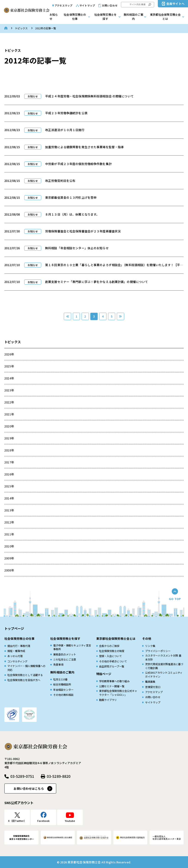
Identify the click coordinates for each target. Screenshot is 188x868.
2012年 (9, 522)
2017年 (9, 462)
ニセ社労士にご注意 (65, 659)
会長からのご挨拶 (109, 646)
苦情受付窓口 (153, 687)
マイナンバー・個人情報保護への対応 (26, 668)
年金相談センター (63, 690)
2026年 (9, 354)
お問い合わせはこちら (29, 788)
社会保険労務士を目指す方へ (24, 680)
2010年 (9, 546)
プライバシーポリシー (158, 651)
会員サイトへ (175, 4)
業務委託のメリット (65, 654)
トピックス (21, 28)
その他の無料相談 (63, 695)
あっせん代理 (15, 656)
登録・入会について (110, 656)
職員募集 (150, 682)
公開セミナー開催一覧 (112, 686)
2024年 (9, 378)
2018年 (9, 450)
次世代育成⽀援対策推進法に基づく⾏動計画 (164, 666)
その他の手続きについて (113, 661)
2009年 (9, 558)
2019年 (9, 438)
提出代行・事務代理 (19, 646)
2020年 (9, 426)
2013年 (9, 510)
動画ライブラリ (108, 700)
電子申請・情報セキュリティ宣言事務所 (72, 647)
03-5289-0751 (22, 776)
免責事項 (58, 664)
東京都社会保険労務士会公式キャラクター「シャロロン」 (118, 693)
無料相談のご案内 (134, 17)
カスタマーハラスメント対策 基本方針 (163, 657)
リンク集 (150, 646)
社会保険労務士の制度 (112, 651)
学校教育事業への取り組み (114, 681)
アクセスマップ (63, 5)
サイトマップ (87, 5)
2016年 (9, 474)
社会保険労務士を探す (105, 17)
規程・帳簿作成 (16, 651)
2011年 (9, 534)
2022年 (9, 402)
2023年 (9, 390)
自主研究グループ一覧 (112, 666)
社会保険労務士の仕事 (75, 17)
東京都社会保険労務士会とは (165, 17)
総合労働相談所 (62, 684)
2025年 (9, 366)
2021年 (9, 414)
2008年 (9, 570)
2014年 (9, 498)
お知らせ (54, 17)
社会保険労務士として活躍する (25, 675)
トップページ (14, 628)
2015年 (9, 486)
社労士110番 (60, 679)
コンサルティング (17, 661)
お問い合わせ (110, 5)
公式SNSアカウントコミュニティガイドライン (164, 674)
